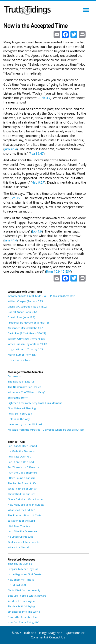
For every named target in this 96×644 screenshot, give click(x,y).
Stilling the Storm (18, 398)
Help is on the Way (19, 419)
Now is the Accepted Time (23, 617)
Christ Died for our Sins (22, 494)
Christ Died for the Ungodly (24, 590)
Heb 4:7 (45, 98)
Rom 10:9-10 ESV (58, 271)
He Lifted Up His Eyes (20, 537)
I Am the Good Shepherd (23, 473)
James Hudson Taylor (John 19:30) (27, 344)
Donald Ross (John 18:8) (21, 317)
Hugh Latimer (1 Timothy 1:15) (26, 349)
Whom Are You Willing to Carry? (27, 392)
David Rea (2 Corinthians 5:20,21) (27, 333)
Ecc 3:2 (15, 198)
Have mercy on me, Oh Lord (25, 424)
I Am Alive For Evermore (22, 531)
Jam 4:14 (10, 149)
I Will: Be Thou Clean (20, 414)
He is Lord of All (17, 585)
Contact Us (57, 637)
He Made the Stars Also (21, 451)
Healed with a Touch (20, 360)
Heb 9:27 (38, 182)
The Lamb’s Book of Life (22, 483)
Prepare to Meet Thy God (23, 569)
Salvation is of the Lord (21, 521)
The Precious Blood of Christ (25, 515)
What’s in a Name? (18, 547)
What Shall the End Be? (21, 510)
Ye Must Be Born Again (21, 601)
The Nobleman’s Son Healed (25, 387)
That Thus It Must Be (20, 564)
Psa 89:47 (37, 153)
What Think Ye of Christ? (22, 489)
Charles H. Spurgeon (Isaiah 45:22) (28, 307)
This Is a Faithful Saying (21, 606)
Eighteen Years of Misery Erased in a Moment (35, 403)
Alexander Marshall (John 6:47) (26, 328)
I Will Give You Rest (19, 526)
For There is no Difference (24, 467)
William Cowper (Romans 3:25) (26, 301)
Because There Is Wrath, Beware (27, 596)
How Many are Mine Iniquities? (26, 505)
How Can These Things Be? (24, 622)
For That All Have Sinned (22, 446)
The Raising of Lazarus (21, 382)
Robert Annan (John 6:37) (22, 312)
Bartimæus (14, 376)
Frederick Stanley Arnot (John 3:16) (28, 323)
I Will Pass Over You (19, 457)
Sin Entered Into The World (24, 612)
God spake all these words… (24, 542)
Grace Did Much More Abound (26, 499)
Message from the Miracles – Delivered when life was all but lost (46, 430)
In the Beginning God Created (25, 574)
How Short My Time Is (21, 580)
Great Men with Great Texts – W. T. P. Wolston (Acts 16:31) (42, 296)
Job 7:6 (37, 231)
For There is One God (21, 462)
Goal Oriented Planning (22, 408)
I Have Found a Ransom (22, 478)
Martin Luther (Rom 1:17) (22, 355)
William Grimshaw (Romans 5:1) (26, 339)
